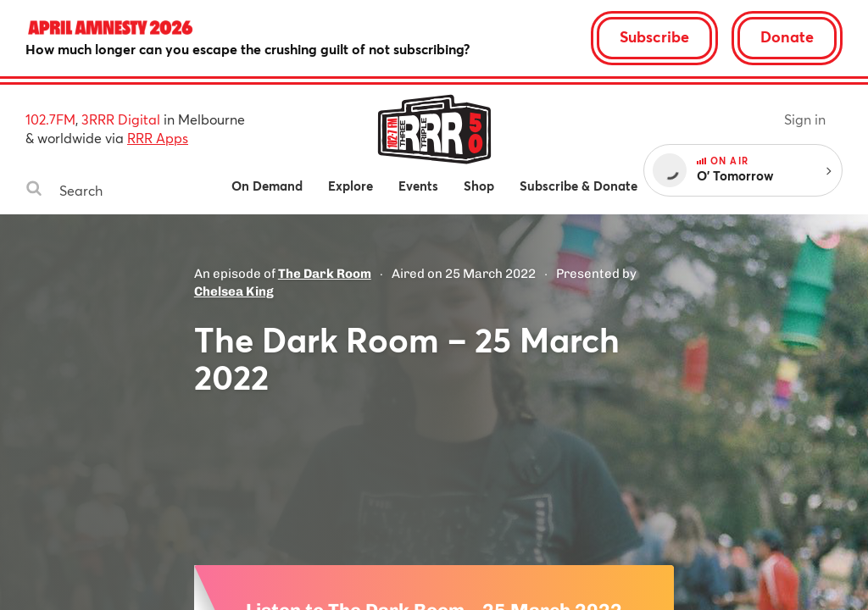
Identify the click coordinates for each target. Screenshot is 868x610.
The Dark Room (325, 274)
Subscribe (654, 36)
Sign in (805, 119)
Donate (787, 36)
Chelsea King (234, 291)
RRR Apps (158, 138)
